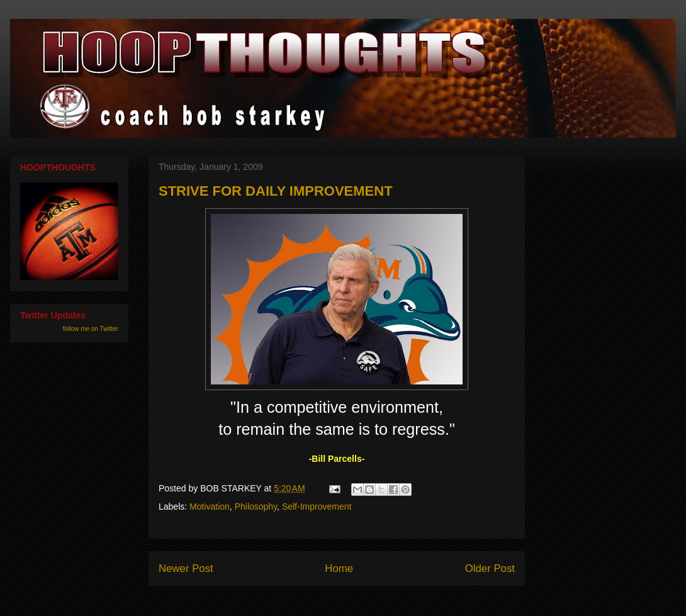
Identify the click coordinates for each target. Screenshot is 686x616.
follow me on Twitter (91, 329)
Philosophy (256, 507)
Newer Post (186, 568)
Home (339, 568)
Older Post (490, 568)
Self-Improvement (317, 507)
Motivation (210, 507)
